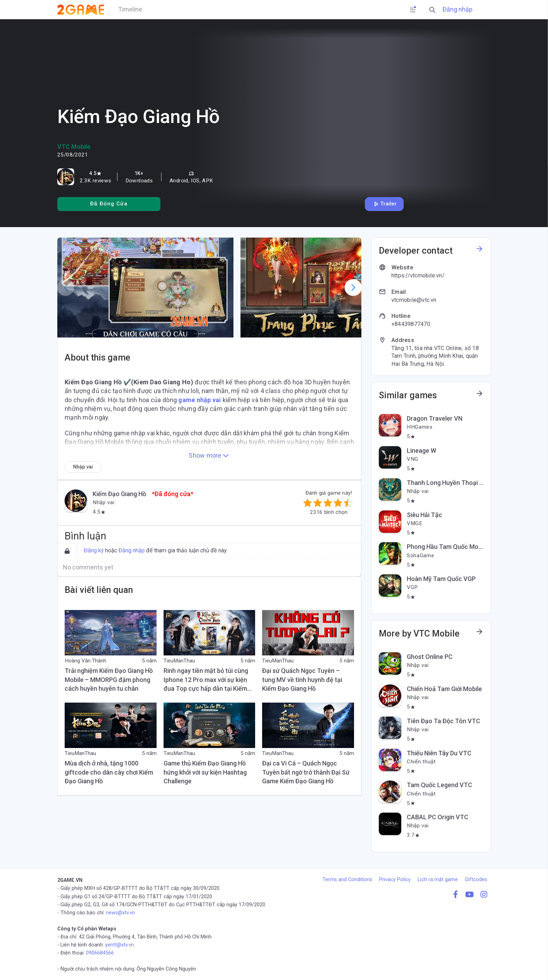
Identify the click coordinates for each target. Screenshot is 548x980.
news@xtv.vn (120, 913)
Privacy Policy (395, 880)
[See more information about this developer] (480, 251)
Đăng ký (94, 550)
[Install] (109, 204)
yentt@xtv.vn (120, 945)
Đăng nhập (457, 9)
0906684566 (100, 953)
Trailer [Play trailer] (384, 204)
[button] (145, 288)
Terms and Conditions (347, 880)
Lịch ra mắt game (438, 880)
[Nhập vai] (83, 467)
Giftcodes (476, 880)
